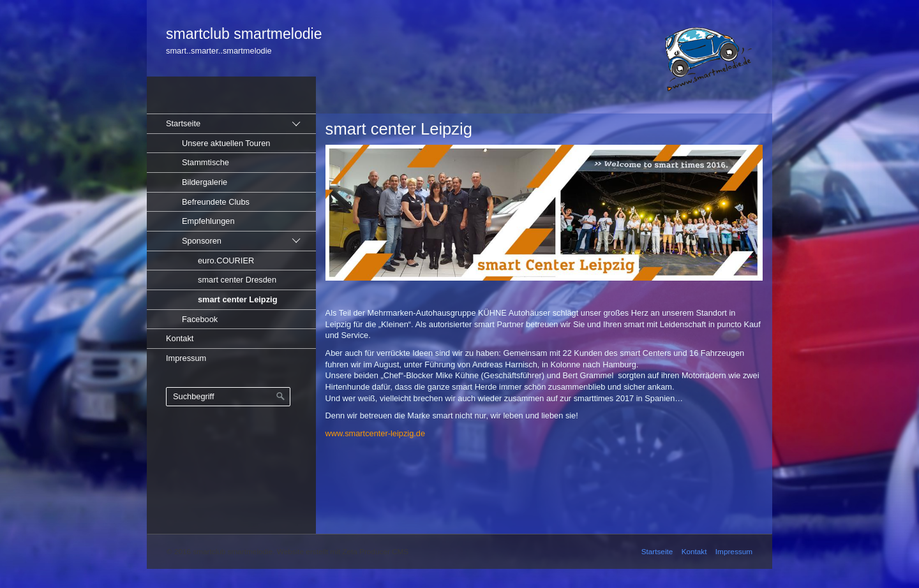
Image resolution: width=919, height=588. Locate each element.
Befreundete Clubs (216, 202)
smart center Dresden (237, 280)
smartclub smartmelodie (244, 34)
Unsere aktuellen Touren (226, 143)
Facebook (200, 319)
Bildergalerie (205, 182)
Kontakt (180, 338)
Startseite (183, 123)
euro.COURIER (226, 261)
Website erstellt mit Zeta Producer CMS (343, 551)
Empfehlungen (208, 221)
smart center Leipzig (237, 299)
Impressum (186, 358)
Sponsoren (202, 241)
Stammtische (205, 162)
